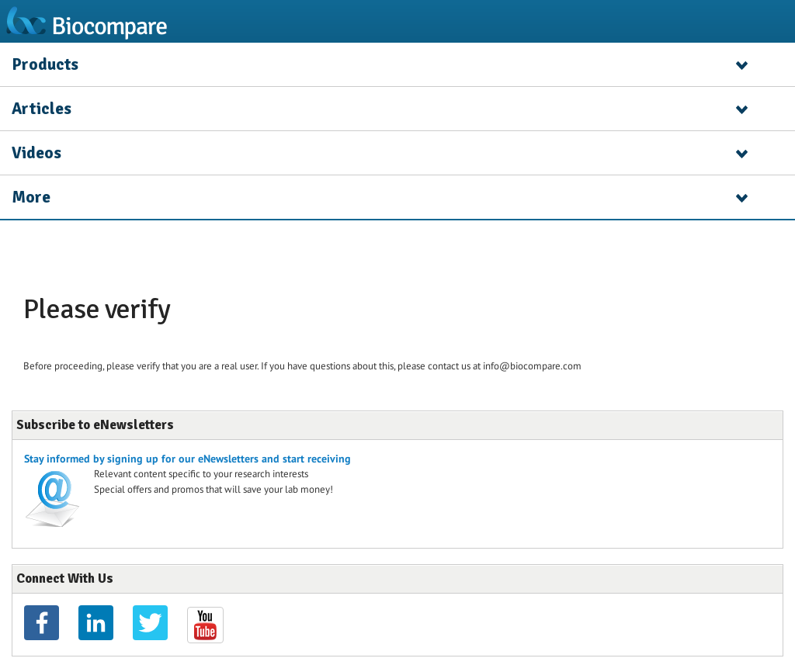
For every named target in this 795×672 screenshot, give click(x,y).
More (31, 197)
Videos (36, 153)
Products (45, 64)
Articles (42, 109)
